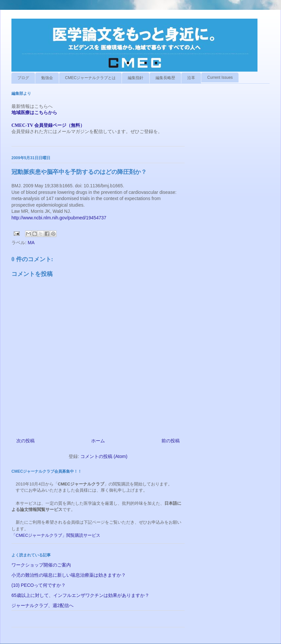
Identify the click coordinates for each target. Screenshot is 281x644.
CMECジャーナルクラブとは (90, 78)
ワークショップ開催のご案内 (41, 565)
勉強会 (47, 78)
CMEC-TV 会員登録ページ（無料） (48, 125)
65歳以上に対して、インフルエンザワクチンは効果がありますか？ (80, 595)
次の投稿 (25, 441)
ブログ (23, 78)
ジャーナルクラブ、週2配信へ (42, 605)
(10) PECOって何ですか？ (39, 585)
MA (31, 243)
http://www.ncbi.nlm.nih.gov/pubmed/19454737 (59, 218)
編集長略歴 (165, 78)
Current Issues (220, 77)
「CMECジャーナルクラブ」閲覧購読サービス (56, 535)
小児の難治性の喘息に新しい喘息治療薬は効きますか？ (69, 575)
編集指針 (136, 78)
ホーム (98, 441)
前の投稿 (171, 441)
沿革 (191, 78)
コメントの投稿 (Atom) (104, 456)
